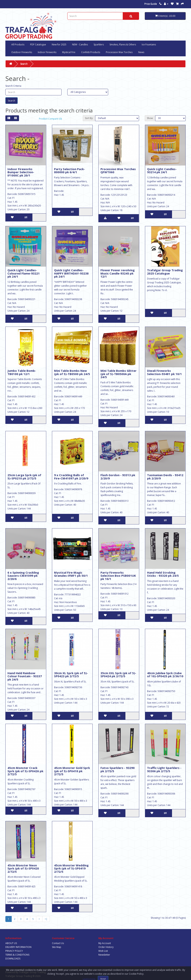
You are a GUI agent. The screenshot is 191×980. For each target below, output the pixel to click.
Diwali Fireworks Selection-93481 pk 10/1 (164, 372)
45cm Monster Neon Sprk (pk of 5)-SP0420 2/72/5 (23, 868)
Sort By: (89, 118)
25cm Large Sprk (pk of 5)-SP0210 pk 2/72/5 (24, 477)
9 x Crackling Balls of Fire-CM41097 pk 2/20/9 (71, 477)
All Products (18, 45)
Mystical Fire (69, 52)
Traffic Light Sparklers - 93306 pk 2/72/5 (164, 769)
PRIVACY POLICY (14, 951)
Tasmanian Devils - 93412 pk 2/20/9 (165, 477)
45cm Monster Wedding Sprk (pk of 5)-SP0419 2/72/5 (71, 868)
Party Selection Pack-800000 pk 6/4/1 (70, 171)
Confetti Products (91, 52)
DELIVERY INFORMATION (18, 947)
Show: (150, 118)
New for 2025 (59, 45)
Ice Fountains (149, 45)
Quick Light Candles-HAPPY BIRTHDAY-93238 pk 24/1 (71, 273)
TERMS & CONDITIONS (17, 955)
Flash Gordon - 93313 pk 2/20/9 (118, 477)
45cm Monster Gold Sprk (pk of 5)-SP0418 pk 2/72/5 (72, 771)
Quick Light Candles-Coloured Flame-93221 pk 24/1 (24, 273)
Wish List (103, 951)
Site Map (57, 947)
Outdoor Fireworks (22, 52)
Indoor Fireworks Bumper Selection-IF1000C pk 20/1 (21, 172)
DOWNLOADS (13, 959)
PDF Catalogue (38, 45)
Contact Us (58, 943)
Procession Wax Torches (119, 52)
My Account (105, 943)
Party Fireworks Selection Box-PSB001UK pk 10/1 (118, 576)
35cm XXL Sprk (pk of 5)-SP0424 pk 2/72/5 (118, 675)
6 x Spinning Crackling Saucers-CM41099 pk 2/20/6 (23, 576)
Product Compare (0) (50, 119)
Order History (106, 947)
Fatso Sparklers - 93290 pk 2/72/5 (118, 769)
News (141, 52)
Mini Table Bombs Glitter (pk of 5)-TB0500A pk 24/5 (119, 374)
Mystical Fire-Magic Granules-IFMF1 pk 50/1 (71, 574)
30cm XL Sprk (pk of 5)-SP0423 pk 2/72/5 (71, 675)
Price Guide (151, 4)
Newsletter (104, 955)
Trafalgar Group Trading (32, 972)
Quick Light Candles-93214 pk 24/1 (162, 171)
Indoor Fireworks (47, 52)
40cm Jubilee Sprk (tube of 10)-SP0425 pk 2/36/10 (165, 675)
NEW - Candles (80, 45)
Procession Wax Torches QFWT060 (118, 171)
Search (24, 64)
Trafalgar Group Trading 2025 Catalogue (165, 272)
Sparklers (99, 45)
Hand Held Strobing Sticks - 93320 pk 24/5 (163, 574)
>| (46, 919)
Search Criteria (13, 86)
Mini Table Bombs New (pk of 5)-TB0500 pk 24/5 (72, 372)
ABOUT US (11, 943)
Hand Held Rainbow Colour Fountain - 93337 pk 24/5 (25, 676)
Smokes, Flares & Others (123, 45)
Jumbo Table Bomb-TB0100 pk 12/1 (22, 372)
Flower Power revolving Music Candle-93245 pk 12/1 (118, 273)
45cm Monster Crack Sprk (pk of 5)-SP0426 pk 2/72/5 (25, 771)
